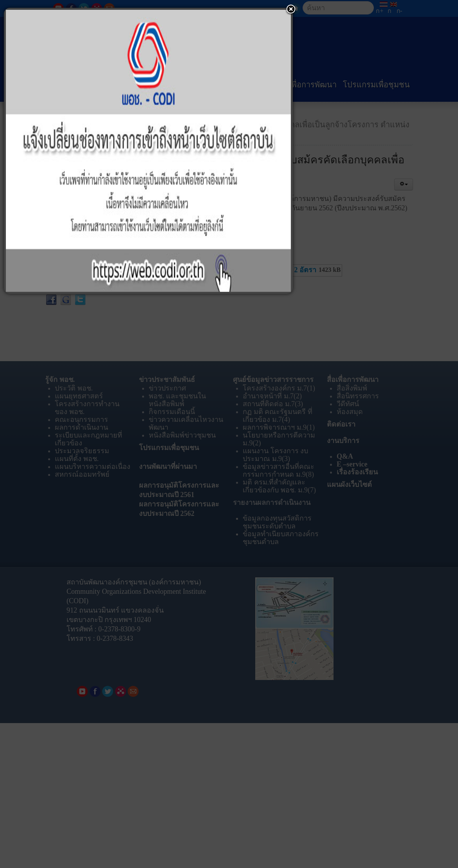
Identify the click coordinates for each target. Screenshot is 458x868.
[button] (291, 10)
